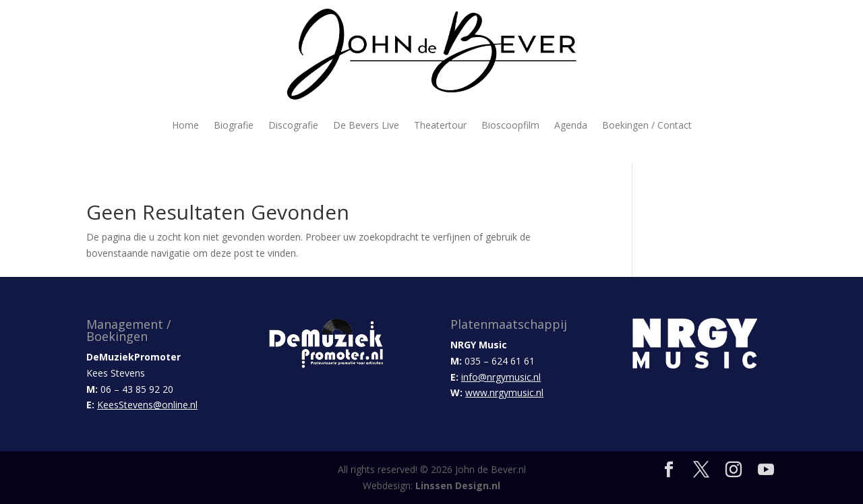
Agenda (571, 125)
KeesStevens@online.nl (147, 405)
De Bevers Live (366, 125)
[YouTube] (766, 470)
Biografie (234, 125)
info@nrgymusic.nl (501, 377)
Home (185, 125)
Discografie (293, 125)
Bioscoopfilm (510, 125)
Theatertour (440, 125)
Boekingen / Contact (647, 125)
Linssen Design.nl (458, 485)
